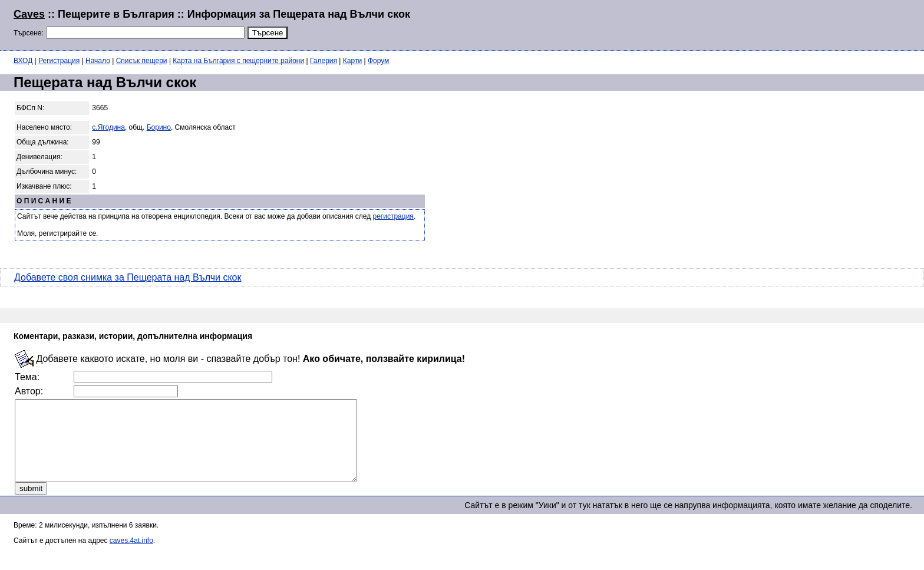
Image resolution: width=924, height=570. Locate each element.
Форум (378, 61)
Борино (159, 127)
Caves (29, 14)
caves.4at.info (131, 556)
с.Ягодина (108, 127)
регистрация (393, 216)
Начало (98, 61)
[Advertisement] (767, 24)
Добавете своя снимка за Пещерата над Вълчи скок (128, 277)
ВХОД (23, 61)
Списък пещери (142, 61)
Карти (352, 61)
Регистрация (59, 61)
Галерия (324, 61)
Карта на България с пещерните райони (238, 61)
